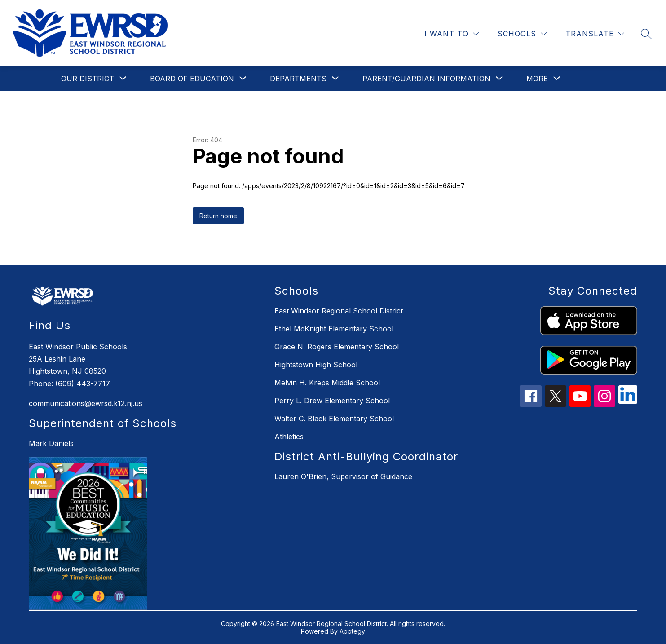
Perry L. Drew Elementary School (332, 401)
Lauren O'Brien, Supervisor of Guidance (343, 476)
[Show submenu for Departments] (298, 79)
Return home (218, 216)
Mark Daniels (51, 443)
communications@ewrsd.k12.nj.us (86, 403)
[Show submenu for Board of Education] (192, 79)
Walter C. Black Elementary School (334, 419)
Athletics (289, 437)
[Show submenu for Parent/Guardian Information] (426, 79)
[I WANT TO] (452, 34)
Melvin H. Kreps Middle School (327, 383)
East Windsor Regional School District (339, 311)
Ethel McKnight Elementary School (334, 329)
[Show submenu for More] (537, 79)
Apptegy (352, 631)
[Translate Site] (595, 34)
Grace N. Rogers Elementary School (337, 347)
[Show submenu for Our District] (88, 79)
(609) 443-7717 (83, 384)
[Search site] (646, 34)
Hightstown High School (316, 365)
